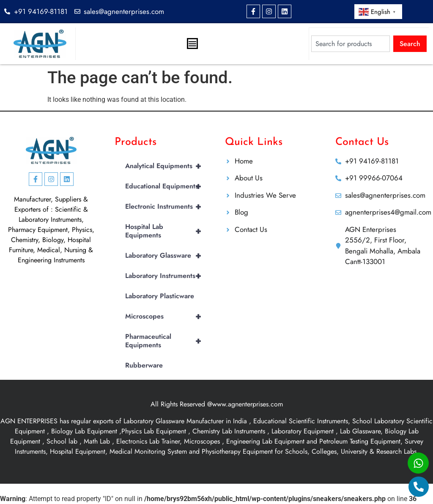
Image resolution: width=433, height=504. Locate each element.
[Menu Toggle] (192, 44)
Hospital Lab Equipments (167, 231)
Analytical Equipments (167, 166)
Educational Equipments (167, 186)
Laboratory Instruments (167, 276)
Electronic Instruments (167, 207)
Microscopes (167, 316)
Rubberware (144, 365)
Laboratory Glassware (167, 256)
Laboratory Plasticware (160, 296)
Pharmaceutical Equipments (167, 341)
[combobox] (351, 44)
